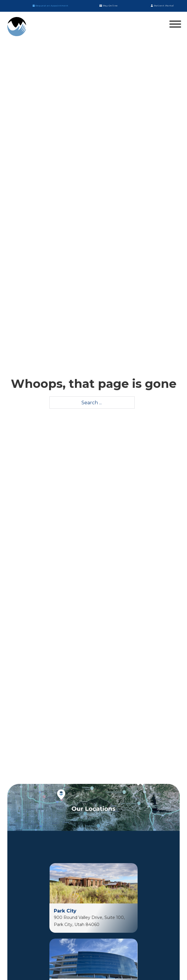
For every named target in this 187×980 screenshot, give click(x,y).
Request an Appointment (50, 6)
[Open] (175, 24)
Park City (65, 911)
